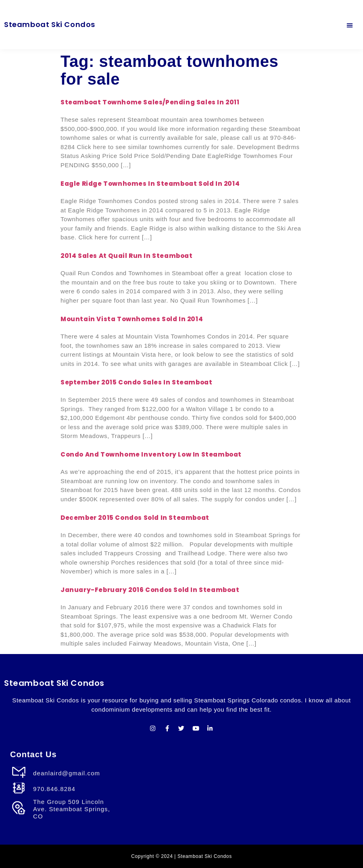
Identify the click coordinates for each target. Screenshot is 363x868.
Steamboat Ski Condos (50, 24)
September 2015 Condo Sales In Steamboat (136, 382)
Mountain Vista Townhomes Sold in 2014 (132, 319)
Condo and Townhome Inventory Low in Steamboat (151, 454)
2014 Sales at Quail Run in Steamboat (127, 256)
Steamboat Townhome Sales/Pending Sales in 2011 (150, 102)
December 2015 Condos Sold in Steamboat (135, 518)
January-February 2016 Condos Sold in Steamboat (150, 590)
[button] (350, 25)
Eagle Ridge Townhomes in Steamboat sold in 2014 (150, 184)
